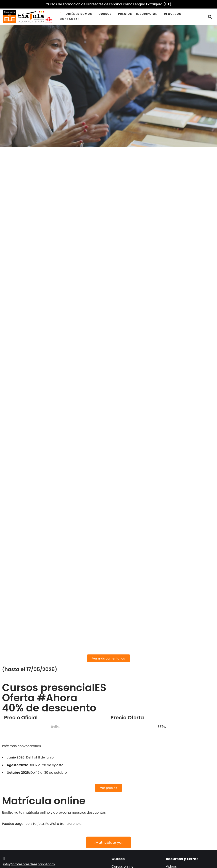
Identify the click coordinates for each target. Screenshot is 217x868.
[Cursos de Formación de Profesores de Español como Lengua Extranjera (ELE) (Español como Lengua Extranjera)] (28, 17)
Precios (125, 14)
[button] (94, 14)
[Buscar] (210, 17)
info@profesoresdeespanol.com (29, 864)
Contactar (70, 19)
